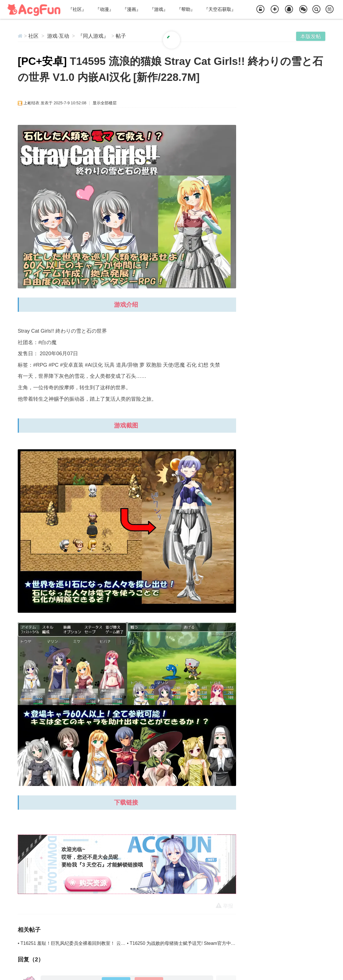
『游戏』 (159, 9)
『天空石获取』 (220, 9)
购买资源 (93, 883)
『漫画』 (131, 9)
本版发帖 (311, 36)
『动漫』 (104, 9)
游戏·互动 (58, 36)
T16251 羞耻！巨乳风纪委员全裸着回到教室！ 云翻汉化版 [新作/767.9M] (95, 943)
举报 (225, 906)
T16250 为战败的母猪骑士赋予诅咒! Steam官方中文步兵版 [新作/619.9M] (204, 943)
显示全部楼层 (105, 103)
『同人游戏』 (93, 36)
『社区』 (77, 9)
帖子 (121, 36)
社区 (33, 36)
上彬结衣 (31, 103)
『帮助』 (186, 9)
